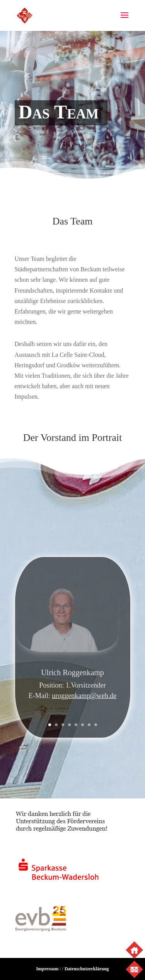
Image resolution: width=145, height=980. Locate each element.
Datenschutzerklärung (87, 969)
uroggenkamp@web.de (84, 698)
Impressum (47, 969)
